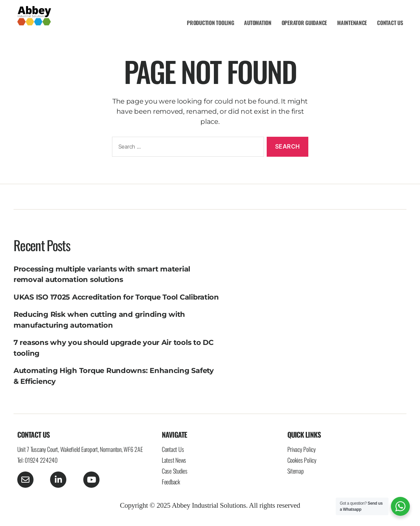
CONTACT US (390, 23)
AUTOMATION (258, 23)
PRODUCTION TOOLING (210, 23)
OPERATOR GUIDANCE (304, 23)
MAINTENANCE (352, 23)
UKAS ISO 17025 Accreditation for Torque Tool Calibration (116, 297)
